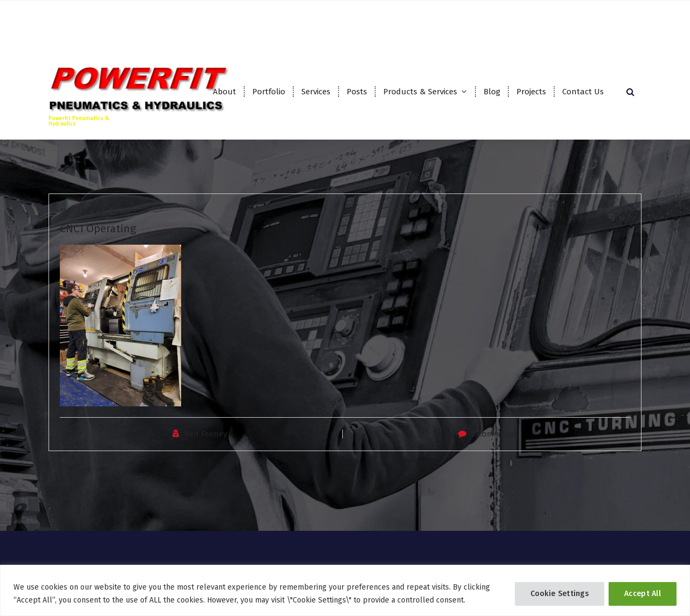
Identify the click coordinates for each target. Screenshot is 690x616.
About (225, 92)
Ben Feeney (206, 442)
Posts (357, 92)
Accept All (643, 594)
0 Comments (494, 442)
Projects (531, 92)
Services (316, 92)
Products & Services (420, 92)
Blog (492, 92)
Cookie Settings (560, 594)
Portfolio (269, 92)
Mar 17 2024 (82, 219)
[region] (345, 590)
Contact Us (583, 92)
